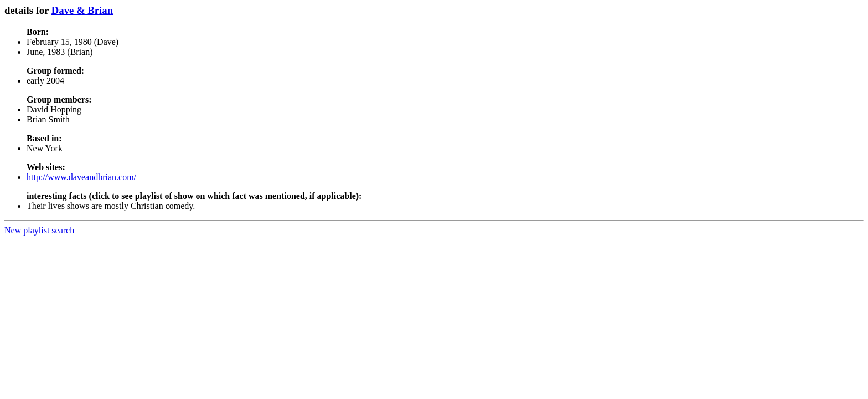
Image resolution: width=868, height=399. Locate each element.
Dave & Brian (82, 10)
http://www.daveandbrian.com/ (81, 177)
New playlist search (39, 230)
